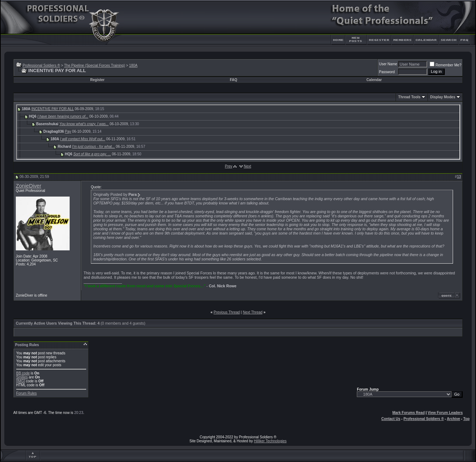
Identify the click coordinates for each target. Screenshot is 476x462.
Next (248, 166)
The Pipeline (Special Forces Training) (94, 65)
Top (466, 419)
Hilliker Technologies (270, 441)
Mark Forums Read (409, 413)
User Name (388, 64)
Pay (68, 131)
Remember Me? (445, 65)
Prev (228, 166)
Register (97, 80)
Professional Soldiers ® (41, 65)
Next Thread (253, 312)
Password (387, 72)
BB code (23, 373)
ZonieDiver (29, 186)
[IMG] (20, 381)
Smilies (22, 377)
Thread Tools (409, 97)
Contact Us (391, 419)
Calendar (374, 80)
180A (133, 65)
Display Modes (443, 97)
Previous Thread (227, 312)
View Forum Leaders (445, 413)
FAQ (234, 80)
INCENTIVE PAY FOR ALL (52, 109)
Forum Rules (26, 393)
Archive (454, 419)
